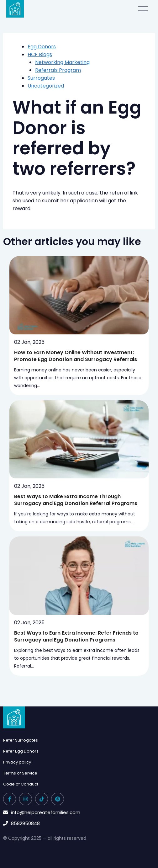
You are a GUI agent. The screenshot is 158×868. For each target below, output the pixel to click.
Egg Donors (42, 47)
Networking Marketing (62, 62)
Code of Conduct (21, 784)
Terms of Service (20, 773)
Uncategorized (46, 86)
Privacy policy (17, 762)
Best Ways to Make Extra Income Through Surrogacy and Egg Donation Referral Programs (76, 500)
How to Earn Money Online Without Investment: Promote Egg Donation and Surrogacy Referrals (76, 356)
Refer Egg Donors (21, 751)
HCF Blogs (40, 54)
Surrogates (41, 78)
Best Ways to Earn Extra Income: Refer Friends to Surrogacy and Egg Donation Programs (76, 636)
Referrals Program (58, 70)
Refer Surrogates (21, 740)
